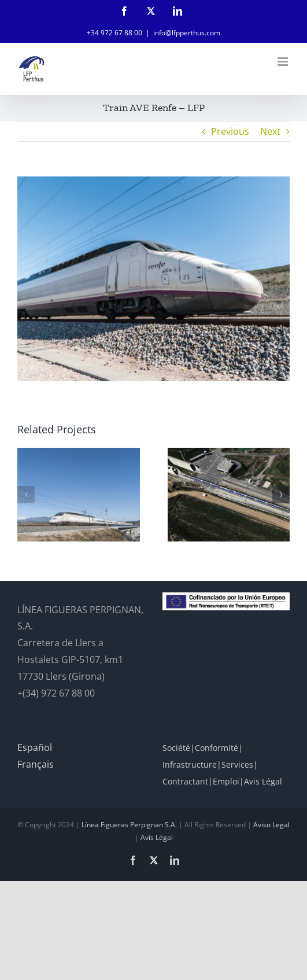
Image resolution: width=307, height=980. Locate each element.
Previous (230, 131)
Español (35, 747)
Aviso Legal (271, 825)
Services (237, 765)
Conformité (217, 748)
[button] (26, 495)
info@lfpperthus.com (187, 33)
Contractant (185, 781)
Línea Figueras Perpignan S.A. (129, 825)
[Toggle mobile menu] (284, 62)
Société (176, 748)
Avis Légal (263, 781)
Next (270, 131)
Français (36, 764)
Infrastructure (190, 765)
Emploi (226, 781)
